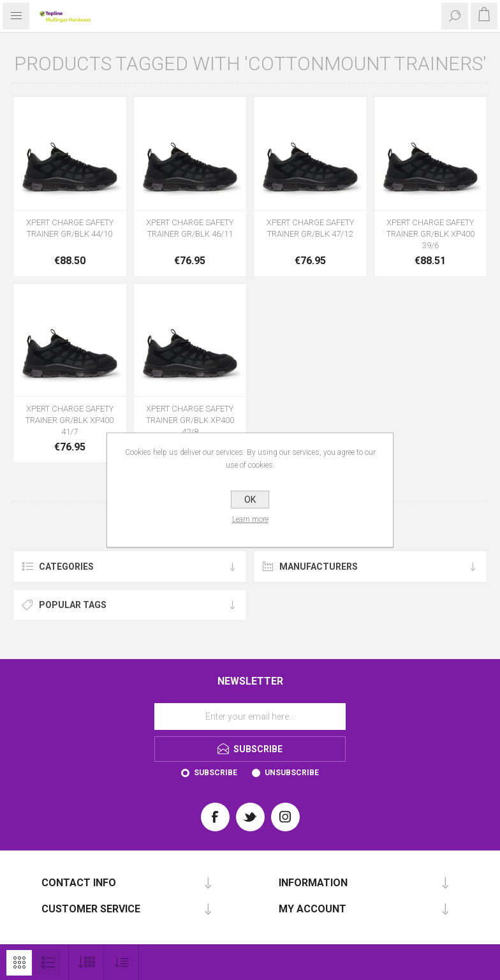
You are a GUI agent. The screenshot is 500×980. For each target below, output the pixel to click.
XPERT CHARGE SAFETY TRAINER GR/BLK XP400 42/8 (190, 420)
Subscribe (216, 773)
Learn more (250, 519)
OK (250, 500)
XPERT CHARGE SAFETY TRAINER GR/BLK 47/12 (310, 228)
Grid (19, 963)
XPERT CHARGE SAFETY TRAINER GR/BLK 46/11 (190, 228)
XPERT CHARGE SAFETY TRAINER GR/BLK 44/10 (70, 228)
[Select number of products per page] (86, 962)
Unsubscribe (292, 773)
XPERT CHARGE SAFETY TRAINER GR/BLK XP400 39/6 (430, 234)
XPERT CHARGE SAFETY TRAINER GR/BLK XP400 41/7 (70, 420)
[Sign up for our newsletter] (250, 716)
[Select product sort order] (121, 962)
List (48, 963)
